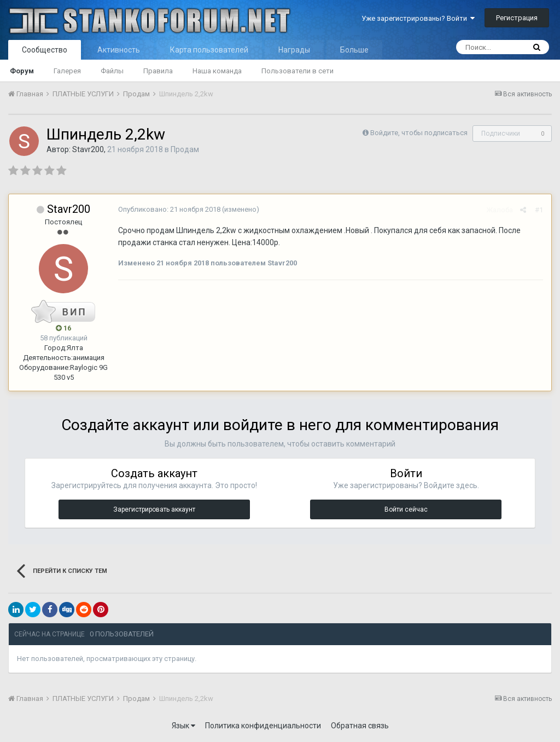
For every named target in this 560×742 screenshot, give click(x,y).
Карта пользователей (209, 50)
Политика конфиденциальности (263, 726)
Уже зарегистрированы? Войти (418, 18)
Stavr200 (88, 149)
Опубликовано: (169, 209)
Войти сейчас (406, 509)
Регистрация (517, 18)
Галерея (67, 71)
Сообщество (45, 50)
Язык (183, 726)
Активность (119, 50)
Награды (294, 50)
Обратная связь (360, 726)
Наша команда (217, 71)
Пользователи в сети (297, 71)
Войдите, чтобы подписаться (419, 133)
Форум (22, 71)
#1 (539, 210)
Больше (354, 50)
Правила (158, 71)
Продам (185, 149)
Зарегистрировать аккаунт (154, 509)
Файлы (112, 71)
